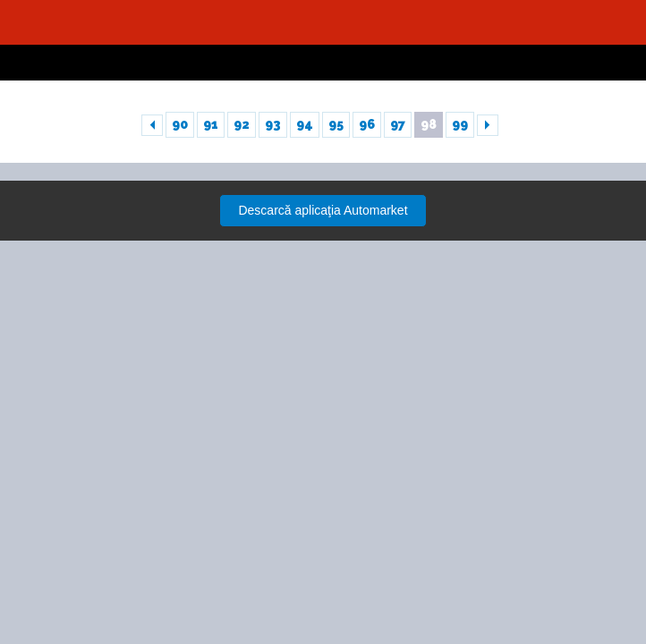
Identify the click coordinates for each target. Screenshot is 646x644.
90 (180, 124)
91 (211, 124)
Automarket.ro (323, 22)
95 (336, 124)
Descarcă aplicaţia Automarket (323, 210)
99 (460, 124)
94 (305, 124)
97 (398, 124)
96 (367, 124)
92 (242, 124)
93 (273, 124)
